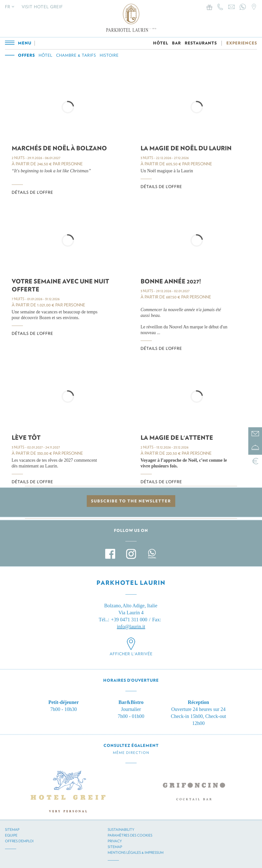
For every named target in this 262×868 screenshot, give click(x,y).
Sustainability (121, 830)
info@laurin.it (131, 627)
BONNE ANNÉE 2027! (171, 281)
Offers (26, 55)
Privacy (115, 841)
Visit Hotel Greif (42, 7)
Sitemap (12, 830)
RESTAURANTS (201, 43)
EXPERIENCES (242, 43)
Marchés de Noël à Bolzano (59, 148)
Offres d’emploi (19, 841)
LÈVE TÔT (26, 438)
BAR (176, 43)
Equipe (11, 835)
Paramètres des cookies (130, 835)
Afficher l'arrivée (131, 654)
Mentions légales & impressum (136, 853)
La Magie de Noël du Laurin (186, 148)
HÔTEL (161, 43)
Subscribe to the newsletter (131, 501)
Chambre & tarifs (76, 55)
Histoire (109, 55)
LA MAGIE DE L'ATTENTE (177, 438)
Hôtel (45, 55)
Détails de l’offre (32, 192)
